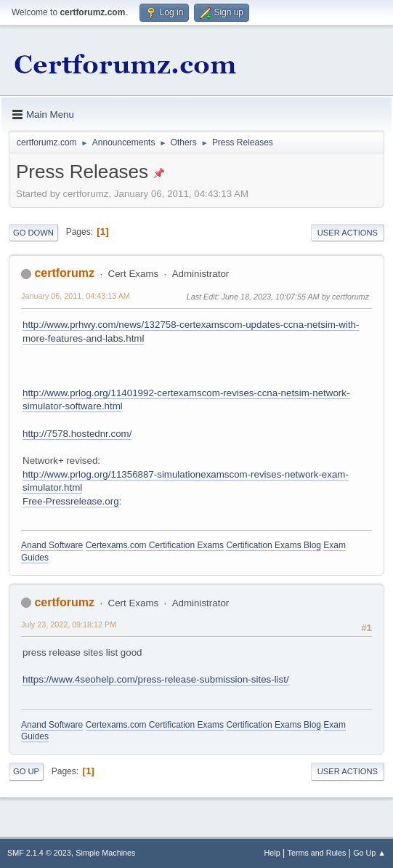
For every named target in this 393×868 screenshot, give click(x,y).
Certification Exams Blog (274, 545)
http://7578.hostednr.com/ (77, 434)
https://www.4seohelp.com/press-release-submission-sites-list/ (156, 679)
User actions (348, 233)
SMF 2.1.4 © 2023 (39, 853)
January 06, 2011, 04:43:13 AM (76, 296)
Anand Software (52, 545)
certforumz (64, 273)
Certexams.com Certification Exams (155, 545)
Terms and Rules (317, 853)
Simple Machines (105, 853)
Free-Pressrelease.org (71, 501)
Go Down (33, 233)
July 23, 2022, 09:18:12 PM (69, 624)
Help (272, 853)
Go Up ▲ (369, 853)
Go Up (26, 771)
